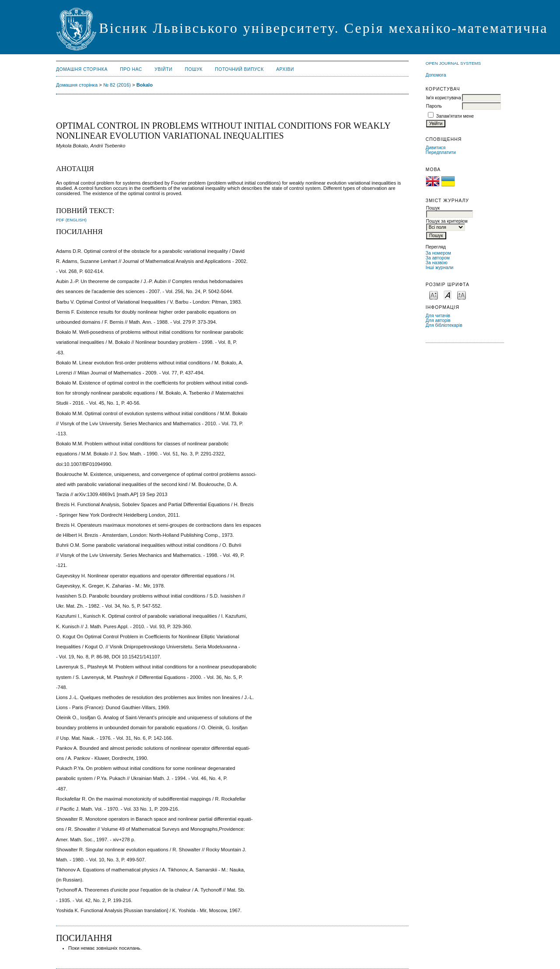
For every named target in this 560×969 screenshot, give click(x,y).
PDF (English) (71, 220)
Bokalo (145, 85)
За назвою (437, 263)
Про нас (131, 69)
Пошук (194, 69)
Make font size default (448, 295)
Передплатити (441, 152)
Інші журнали (439, 268)
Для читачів (438, 316)
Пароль (434, 106)
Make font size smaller (434, 295)
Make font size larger (462, 295)
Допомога (436, 75)
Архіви (285, 69)
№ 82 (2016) (117, 85)
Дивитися (436, 148)
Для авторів (438, 320)
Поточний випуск (239, 69)
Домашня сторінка (82, 69)
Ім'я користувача (444, 98)
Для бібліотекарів (444, 325)
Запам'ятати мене (455, 116)
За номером (438, 253)
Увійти (163, 69)
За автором (438, 258)
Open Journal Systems (453, 63)
